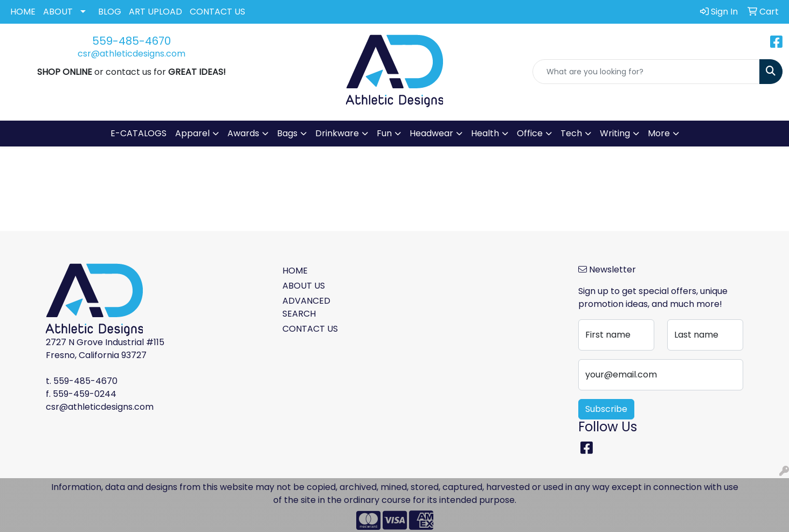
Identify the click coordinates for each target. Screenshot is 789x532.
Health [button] (485, 133)
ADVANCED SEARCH (306, 307)
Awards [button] (243, 133)
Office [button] (530, 133)
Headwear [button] (431, 133)
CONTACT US (217, 12)
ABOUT (58, 12)
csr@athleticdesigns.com (131, 54)
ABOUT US (304, 286)
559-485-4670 (131, 41)
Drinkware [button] (337, 133)
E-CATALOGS (139, 133)
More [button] (659, 133)
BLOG (110, 12)
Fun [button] (384, 133)
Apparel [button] (192, 133)
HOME (23, 12)
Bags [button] (287, 133)
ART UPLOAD (155, 12)
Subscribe (606, 409)
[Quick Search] (646, 72)
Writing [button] (615, 133)
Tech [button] (571, 133)
